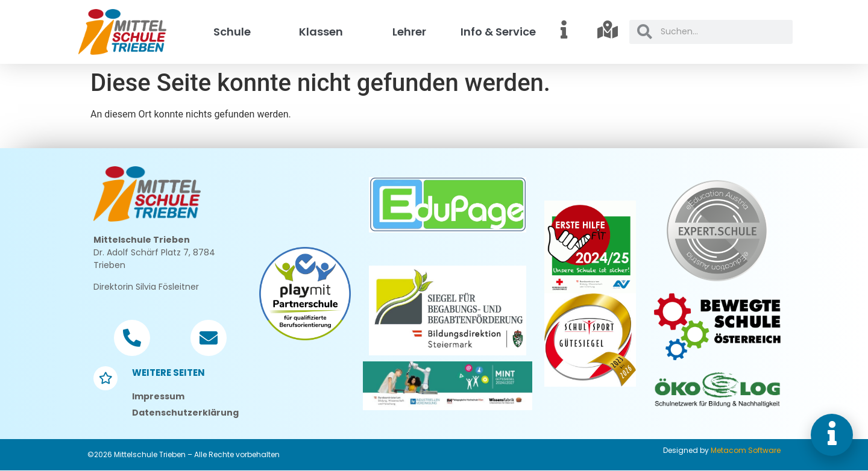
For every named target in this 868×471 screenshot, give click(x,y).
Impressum (158, 396)
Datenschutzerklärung (185, 413)
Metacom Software (746, 450)
